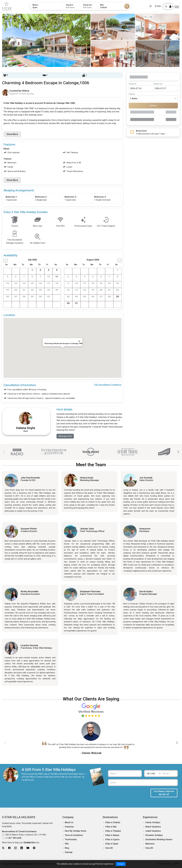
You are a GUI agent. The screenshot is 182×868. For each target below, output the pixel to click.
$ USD (158, 6)
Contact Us (29, 843)
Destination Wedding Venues (159, 840)
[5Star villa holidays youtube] (28, 848)
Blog (67, 848)
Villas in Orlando (113, 823)
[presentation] (128, 794)
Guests (132, 94)
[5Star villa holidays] (7, 6)
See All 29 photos (157, 54)
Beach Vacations (153, 827)
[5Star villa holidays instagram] (15, 848)
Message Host (66, 436)
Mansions (150, 844)
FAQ (67, 844)
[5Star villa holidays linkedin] (22, 848)
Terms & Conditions (74, 835)
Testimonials (71, 840)
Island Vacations (153, 831)
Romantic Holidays (154, 835)
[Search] (127, 6)
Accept (121, 864)
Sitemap (69, 852)
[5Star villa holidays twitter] (3, 848)
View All (109, 848)
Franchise (69, 827)
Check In (133, 84)
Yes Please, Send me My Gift (164, 793)
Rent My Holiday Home (75, 831)
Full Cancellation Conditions (108, 385)
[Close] (79, 341)
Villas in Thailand (113, 831)
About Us (69, 823)
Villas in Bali (111, 827)
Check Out (158, 84)
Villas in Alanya (112, 835)
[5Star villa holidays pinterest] (34, 848)
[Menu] (177, 7)
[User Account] (168, 7)
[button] (178, 452)
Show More (12, 134)
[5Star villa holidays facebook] (9, 848)
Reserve (153, 106)
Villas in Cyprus (112, 840)
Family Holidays (153, 823)
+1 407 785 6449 (13, 838)
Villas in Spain (112, 844)
